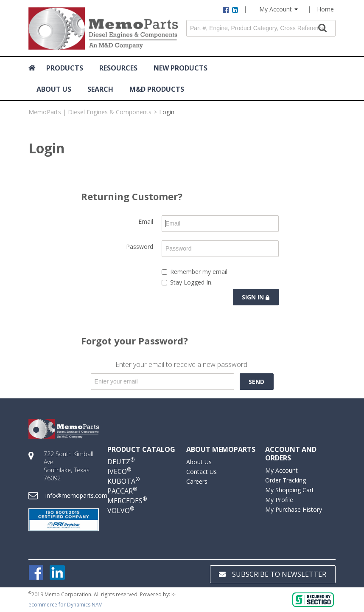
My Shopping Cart (290, 490)
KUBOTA (123, 481)
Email (146, 221)
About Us (199, 462)
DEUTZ (121, 462)
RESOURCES (118, 68)
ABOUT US (54, 89)
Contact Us (202, 472)
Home (325, 9)
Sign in (256, 297)
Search (100, 89)
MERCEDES (127, 501)
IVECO (119, 471)
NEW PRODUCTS (181, 68)
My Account (279, 9)
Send (256, 382)
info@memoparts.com (76, 495)
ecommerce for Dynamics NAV (65, 605)
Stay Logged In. (187, 282)
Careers (197, 481)
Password (140, 247)
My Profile (279, 500)
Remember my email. (195, 272)
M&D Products (157, 89)
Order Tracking (286, 480)
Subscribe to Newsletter (273, 574)
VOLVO (121, 510)
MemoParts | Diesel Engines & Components (90, 112)
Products (65, 68)
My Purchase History (294, 509)
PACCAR (122, 491)
